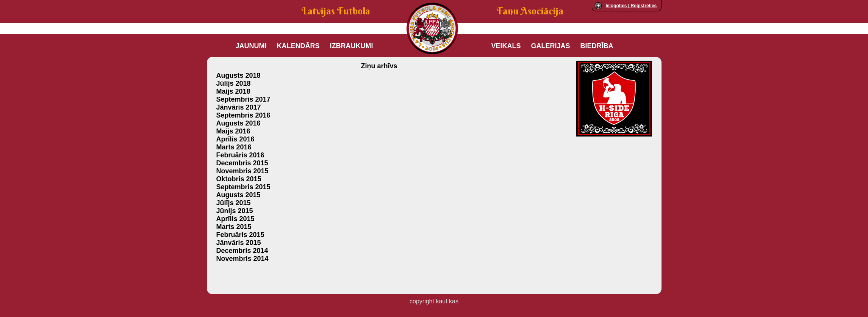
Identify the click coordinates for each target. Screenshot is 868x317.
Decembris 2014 (242, 251)
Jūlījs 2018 (234, 83)
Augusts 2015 (239, 195)
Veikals (506, 46)
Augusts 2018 (239, 75)
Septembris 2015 (243, 187)
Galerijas (551, 46)
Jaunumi (251, 46)
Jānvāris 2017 (239, 107)
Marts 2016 (234, 147)
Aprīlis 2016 (235, 139)
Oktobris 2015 (239, 179)
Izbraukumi (352, 46)
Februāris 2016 (240, 155)
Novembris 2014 (242, 259)
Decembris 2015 (242, 163)
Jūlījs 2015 (234, 203)
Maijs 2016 (233, 131)
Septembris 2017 (243, 99)
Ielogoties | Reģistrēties (631, 6)
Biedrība (597, 46)
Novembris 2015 (242, 171)
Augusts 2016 (239, 123)
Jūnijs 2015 (235, 211)
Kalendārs (298, 46)
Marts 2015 (234, 227)
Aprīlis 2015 (235, 219)
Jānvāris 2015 (239, 243)
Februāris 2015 (240, 235)
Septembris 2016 (243, 115)
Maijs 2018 (233, 91)
